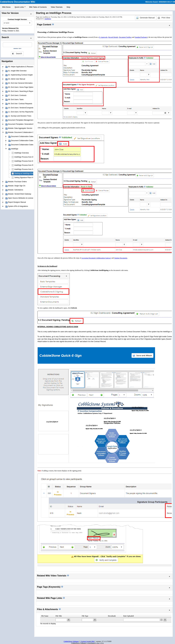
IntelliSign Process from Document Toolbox (30, 157)
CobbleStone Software (71, 641)
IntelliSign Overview (22, 153)
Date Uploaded (129, 616)
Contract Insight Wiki (87, 641)
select (30, 23)
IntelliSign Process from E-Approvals (28, 161)
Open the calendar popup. (161, 620)
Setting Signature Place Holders (26, 178)
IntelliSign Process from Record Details (29, 165)
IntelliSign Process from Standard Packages (30, 169)
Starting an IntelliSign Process (25, 173)
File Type (85, 616)
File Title (59, 616)
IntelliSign (48, 19)
